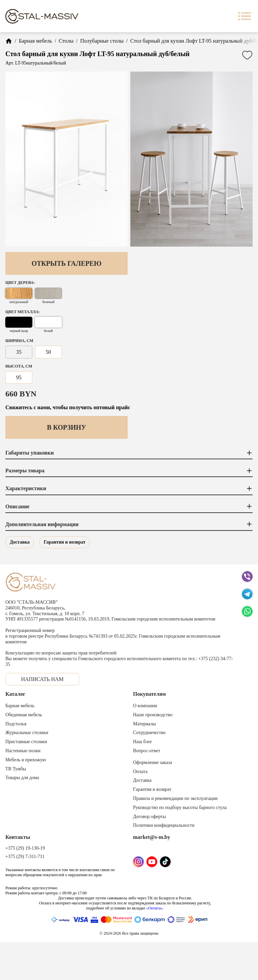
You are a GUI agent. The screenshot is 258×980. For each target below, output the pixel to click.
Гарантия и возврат (64, 542)
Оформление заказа (153, 762)
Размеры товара (129, 471)
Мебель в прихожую (26, 760)
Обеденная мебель (24, 715)
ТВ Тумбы (16, 769)
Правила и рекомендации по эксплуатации (175, 798)
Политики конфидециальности (164, 825)
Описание (129, 506)
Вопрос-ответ (147, 751)
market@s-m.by (152, 837)
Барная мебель (35, 41)
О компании (145, 706)
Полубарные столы (102, 41)
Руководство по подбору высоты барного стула (180, 807)
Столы (66, 41)
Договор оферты (149, 817)
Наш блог (143, 742)
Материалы (144, 724)
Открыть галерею (67, 263)
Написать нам (42, 679)
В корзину (67, 427)
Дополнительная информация (129, 524)
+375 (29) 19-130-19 (25, 848)
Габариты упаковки (129, 453)
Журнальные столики (27, 733)
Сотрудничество (149, 733)
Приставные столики (26, 742)
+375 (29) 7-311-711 (25, 857)
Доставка (20, 542)
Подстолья (16, 724)
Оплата (140, 772)
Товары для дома (22, 778)
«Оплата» (154, 908)
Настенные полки (23, 751)
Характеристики (129, 488)
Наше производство (153, 715)
